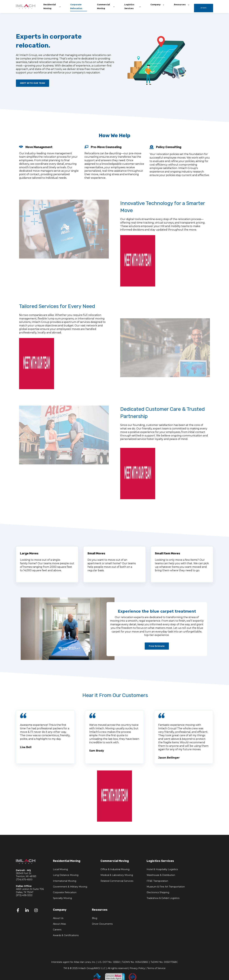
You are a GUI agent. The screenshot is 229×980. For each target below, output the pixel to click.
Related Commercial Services (117, 881)
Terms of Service (156, 968)
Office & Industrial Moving (115, 869)
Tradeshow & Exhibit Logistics (163, 898)
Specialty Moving (62, 898)
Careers (57, 930)
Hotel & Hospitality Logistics (162, 869)
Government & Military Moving (70, 887)
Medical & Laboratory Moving (117, 875)
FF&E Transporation (157, 881)
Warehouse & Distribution (161, 875)
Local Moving (60, 869)
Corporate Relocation (65, 892)
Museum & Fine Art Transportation (166, 887)
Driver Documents (102, 924)
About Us (58, 918)
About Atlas (59, 924)
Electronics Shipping (158, 892)
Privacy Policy (137, 968)
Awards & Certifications (66, 935)
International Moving (65, 881)
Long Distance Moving (66, 875)
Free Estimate (157, 646)
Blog (95, 918)
